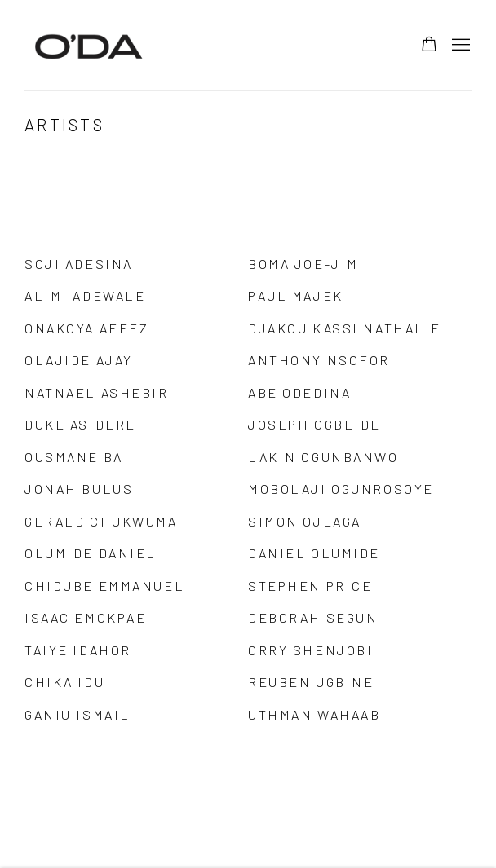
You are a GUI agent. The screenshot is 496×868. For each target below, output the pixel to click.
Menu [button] (459, 46)
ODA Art (90, 45)
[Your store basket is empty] (429, 46)
